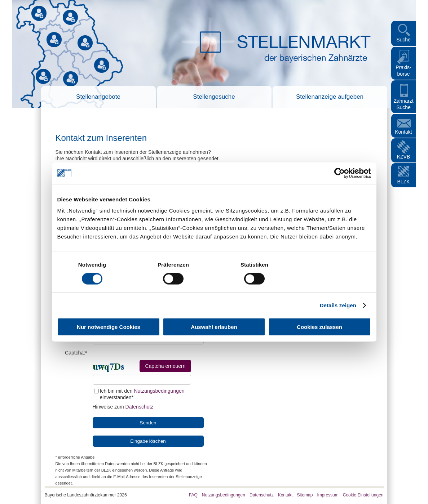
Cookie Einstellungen (363, 495)
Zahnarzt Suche (403, 104)
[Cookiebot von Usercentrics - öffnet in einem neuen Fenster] (339, 173)
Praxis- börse (403, 71)
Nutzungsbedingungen (159, 391)
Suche (403, 40)
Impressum (328, 495)
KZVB (404, 157)
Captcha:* (76, 353)
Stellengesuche (214, 97)
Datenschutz (140, 407)
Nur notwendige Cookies (109, 327)
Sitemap (305, 495)
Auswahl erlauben (214, 327)
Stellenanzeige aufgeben (330, 97)
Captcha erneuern (165, 366)
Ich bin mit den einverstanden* (139, 394)
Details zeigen (338, 305)
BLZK (403, 182)
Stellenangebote (98, 97)
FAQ (193, 495)
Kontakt (403, 132)
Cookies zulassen (319, 327)
